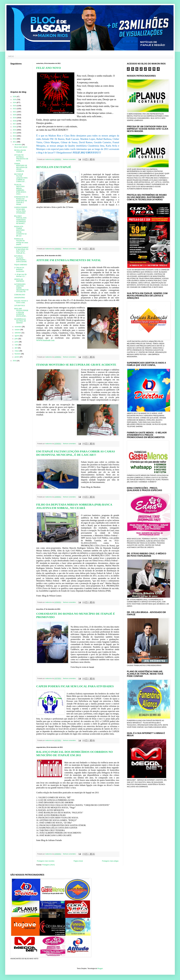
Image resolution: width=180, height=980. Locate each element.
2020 (15, 115)
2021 (15, 112)
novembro (18, 327)
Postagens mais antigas (110, 861)
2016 (15, 127)
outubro (17, 330)
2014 (15, 133)
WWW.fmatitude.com (45, 340)
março (17, 351)
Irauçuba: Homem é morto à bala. (21, 302)
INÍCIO (11, 56)
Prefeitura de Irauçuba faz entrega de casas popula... (21, 242)
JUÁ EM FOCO (20, 306)
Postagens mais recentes (46, 861)
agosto (17, 336)
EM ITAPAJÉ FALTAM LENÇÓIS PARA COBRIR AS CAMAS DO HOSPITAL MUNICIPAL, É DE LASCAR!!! (76, 453)
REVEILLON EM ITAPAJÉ (54, 167)
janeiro (17, 357)
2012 (15, 139)
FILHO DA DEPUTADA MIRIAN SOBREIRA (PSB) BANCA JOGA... (20, 189)
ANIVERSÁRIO (20, 298)
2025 (15, 100)
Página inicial (78, 861)
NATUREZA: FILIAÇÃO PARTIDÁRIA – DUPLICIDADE (20, 259)
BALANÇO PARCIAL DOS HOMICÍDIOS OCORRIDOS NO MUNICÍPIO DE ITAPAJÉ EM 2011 (75, 753)
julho (17, 339)
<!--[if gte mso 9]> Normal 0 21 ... (21, 275)
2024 (15, 103)
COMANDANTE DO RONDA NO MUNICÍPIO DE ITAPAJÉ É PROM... (21, 201)
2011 (15, 142)
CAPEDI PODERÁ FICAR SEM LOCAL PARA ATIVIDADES (75, 686)
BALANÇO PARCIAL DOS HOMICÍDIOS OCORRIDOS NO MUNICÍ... (20, 220)
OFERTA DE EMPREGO (19, 280)
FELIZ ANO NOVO (49, 68)
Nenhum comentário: (70, 159)
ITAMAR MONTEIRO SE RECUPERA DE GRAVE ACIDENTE (76, 365)
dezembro (18, 145)
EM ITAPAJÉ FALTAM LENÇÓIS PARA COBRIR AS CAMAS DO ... (21, 178)
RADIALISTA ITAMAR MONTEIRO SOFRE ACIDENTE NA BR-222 (20, 231)
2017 (15, 124)
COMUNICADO (20, 295)
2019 (15, 118)
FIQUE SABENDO (21, 265)
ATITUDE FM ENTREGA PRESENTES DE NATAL (69, 260)
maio (17, 345)
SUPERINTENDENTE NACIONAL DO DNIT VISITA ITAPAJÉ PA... (21, 250)
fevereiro (18, 354)
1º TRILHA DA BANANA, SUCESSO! (19, 270)
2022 (15, 109)
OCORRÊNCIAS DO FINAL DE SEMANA (20, 321)
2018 (15, 121)
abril (16, 348)
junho (17, 342)
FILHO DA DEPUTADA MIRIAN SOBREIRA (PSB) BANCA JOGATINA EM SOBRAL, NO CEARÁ (74, 506)
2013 (15, 136)
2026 (15, 97)
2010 (15, 361)
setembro (18, 333)
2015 (15, 130)
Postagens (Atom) (49, 865)
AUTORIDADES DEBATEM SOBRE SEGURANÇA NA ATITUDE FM (21, 288)
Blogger (100, 968)
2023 (15, 106)
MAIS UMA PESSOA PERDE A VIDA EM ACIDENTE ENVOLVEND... (21, 312)
